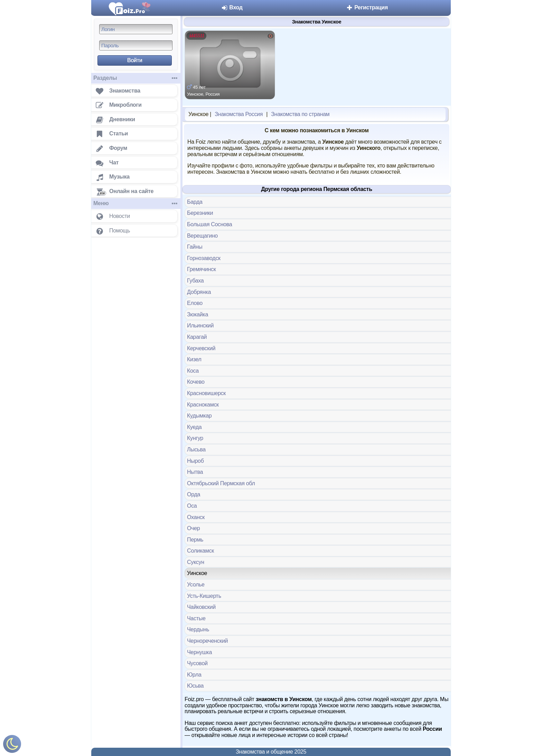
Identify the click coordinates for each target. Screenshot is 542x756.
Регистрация (367, 7)
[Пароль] (136, 45)
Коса (193, 371)
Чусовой (197, 663)
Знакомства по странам (300, 114)
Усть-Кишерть (204, 596)
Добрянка (199, 292)
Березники (200, 213)
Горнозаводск (204, 258)
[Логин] (136, 29)
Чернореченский (207, 641)
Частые (196, 618)
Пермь (195, 540)
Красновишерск (206, 393)
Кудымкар (199, 416)
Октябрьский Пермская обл (221, 483)
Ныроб (195, 461)
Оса (192, 506)
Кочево (196, 382)
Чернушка (199, 652)
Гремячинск (201, 269)
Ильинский (200, 326)
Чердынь (198, 629)
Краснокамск (203, 405)
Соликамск (200, 551)
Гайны (195, 247)
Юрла (194, 675)
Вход (232, 7)
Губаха (195, 281)
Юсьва (195, 686)
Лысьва (196, 449)
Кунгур (195, 438)
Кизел (194, 359)
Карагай (197, 337)
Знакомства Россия (239, 114)
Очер (193, 528)
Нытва (195, 472)
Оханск (196, 517)
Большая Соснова (209, 224)
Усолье (196, 585)
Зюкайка (198, 314)
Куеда (194, 427)
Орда (194, 494)
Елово (195, 303)
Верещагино (202, 236)
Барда (195, 202)
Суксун (196, 562)
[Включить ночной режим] (12, 745)
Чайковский (201, 607)
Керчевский (201, 348)
